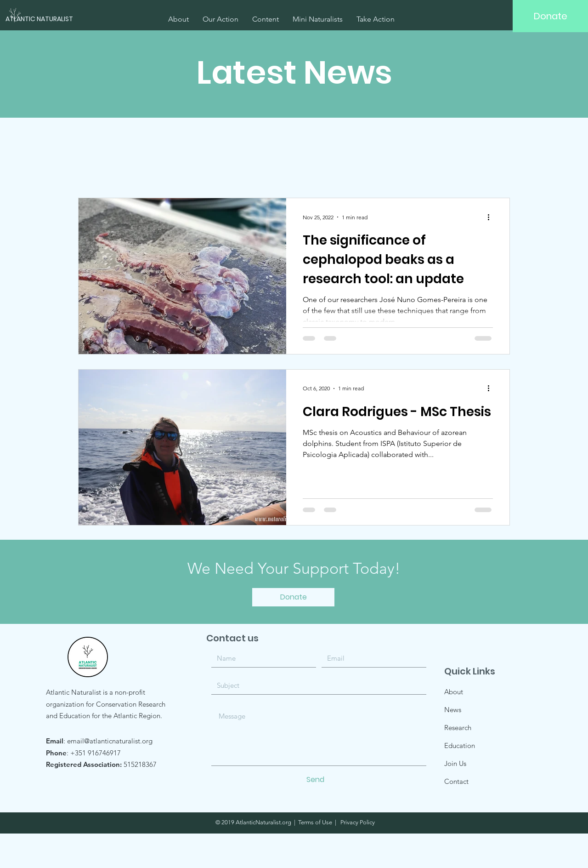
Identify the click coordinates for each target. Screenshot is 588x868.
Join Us (455, 763)
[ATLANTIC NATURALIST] (51, 19)
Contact (456, 781)
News (453, 710)
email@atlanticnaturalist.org (110, 741)
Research (458, 728)
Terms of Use (315, 822)
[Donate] (550, 16)
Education (460, 745)
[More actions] (492, 217)
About (454, 692)
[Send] (316, 780)
